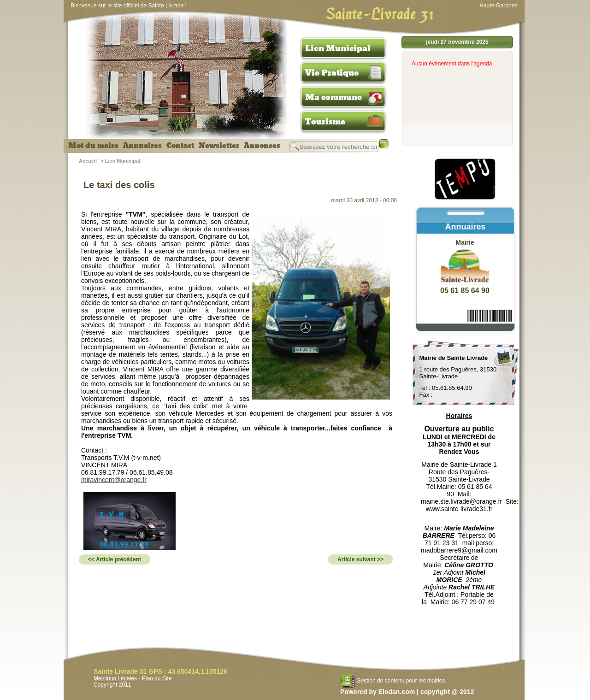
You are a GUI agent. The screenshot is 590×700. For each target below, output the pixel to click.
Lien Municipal (338, 48)
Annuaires (142, 146)
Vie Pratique (332, 73)
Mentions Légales (115, 678)
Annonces (262, 146)
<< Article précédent (115, 559)
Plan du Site (157, 678)
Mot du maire (93, 146)
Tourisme (325, 122)
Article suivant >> (360, 559)
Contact (180, 146)
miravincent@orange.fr (114, 480)
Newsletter (219, 146)
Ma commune (333, 97)
